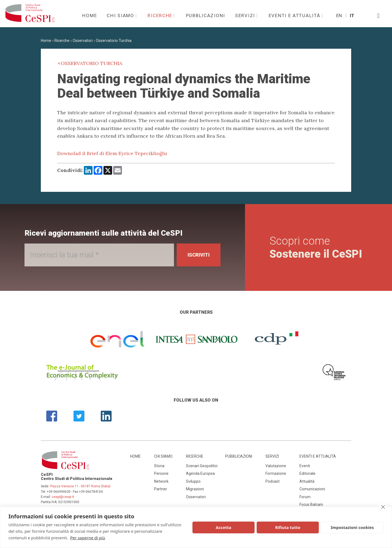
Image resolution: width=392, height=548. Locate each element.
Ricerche (161, 16)
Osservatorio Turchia (114, 41)
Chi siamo (121, 16)
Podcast (272, 481)
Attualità (307, 481)
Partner (161, 489)
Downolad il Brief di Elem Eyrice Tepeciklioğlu (112, 153)
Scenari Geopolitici (202, 466)
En (339, 16)
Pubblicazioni (206, 16)
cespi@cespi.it (63, 497)
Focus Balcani (311, 504)
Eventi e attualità (295, 16)
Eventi (305, 466)
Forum (305, 497)
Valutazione (276, 466)
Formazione (276, 473)
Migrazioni (195, 489)
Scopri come (316, 247)
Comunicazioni (312, 489)
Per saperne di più (88, 538)
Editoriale (307, 473)
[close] (383, 507)
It (352, 16)
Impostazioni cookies (352, 527)
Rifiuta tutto (288, 527)
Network (161, 481)
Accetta (224, 527)
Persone (161, 473)
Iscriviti (199, 255)
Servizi (246, 16)
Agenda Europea (200, 473)
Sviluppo (193, 481)
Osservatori (83, 41)
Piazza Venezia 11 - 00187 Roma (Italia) (80, 486)
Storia (159, 466)
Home (90, 16)
